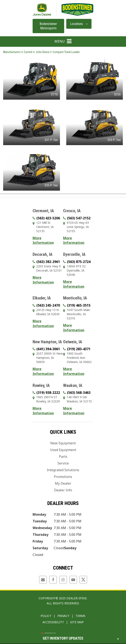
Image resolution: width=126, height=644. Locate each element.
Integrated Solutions (63, 470)
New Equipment (63, 443)
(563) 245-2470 (48, 305)
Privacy (63, 616)
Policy (46, 616)
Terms (80, 616)
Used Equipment (63, 450)
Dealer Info (63, 490)
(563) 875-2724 (79, 262)
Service (63, 463)
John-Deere (41, 52)
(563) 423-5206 (48, 218)
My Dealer (63, 483)
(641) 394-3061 (48, 349)
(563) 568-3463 (79, 393)
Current (27, 52)
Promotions (63, 477)
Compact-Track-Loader (65, 52)
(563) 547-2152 (79, 218)
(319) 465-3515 (79, 305)
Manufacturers (12, 52)
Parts (63, 457)
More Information (43, 240)
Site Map (77, 622)
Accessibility (53, 622)
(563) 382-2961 (48, 262)
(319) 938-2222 (48, 393)
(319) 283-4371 (79, 349)
